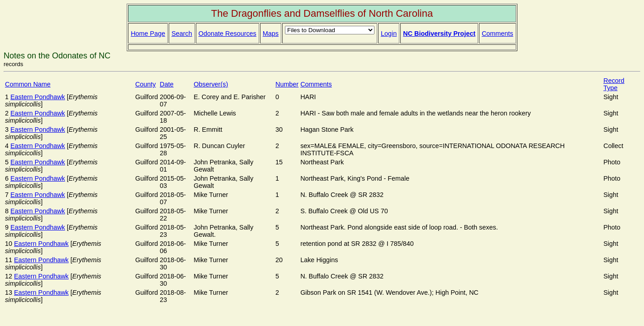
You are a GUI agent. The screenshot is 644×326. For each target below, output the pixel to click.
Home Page (148, 34)
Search (182, 34)
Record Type (614, 84)
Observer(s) (211, 84)
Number (287, 84)
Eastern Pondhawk (38, 97)
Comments (497, 34)
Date (166, 84)
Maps (271, 34)
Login (389, 34)
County (146, 84)
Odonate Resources (227, 34)
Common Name (28, 84)
